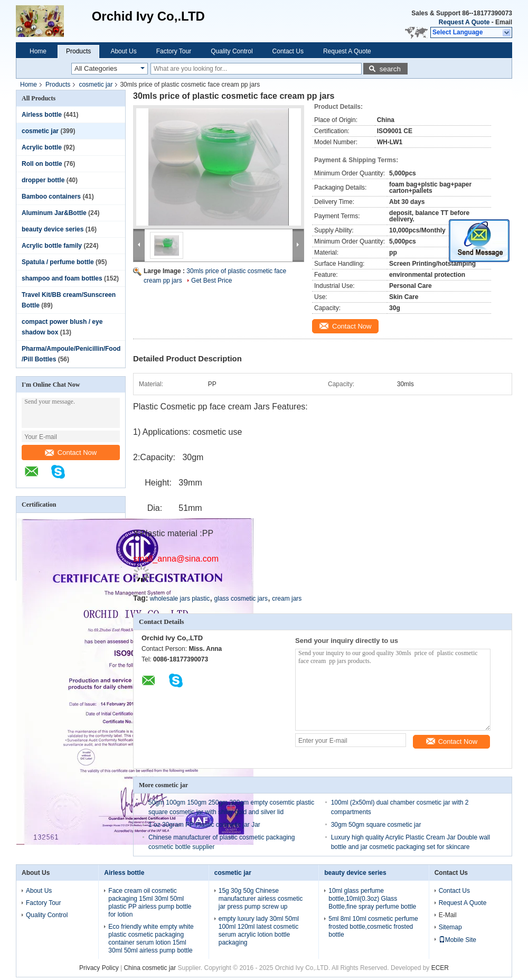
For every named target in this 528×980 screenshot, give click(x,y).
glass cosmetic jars (241, 599)
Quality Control (232, 51)
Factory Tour (174, 51)
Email (504, 22)
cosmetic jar (96, 85)
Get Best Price (211, 281)
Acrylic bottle (42, 147)
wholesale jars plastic (180, 599)
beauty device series (53, 229)
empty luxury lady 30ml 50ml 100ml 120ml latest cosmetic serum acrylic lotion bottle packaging (259, 931)
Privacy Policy (99, 968)
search (390, 69)
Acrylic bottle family (52, 246)
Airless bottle (42, 115)
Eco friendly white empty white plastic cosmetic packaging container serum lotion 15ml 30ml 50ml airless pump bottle (151, 939)
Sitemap (450, 927)
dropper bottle (43, 180)
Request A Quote (464, 22)
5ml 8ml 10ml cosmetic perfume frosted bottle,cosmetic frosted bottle (373, 927)
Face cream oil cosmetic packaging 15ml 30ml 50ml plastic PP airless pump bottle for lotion (150, 903)
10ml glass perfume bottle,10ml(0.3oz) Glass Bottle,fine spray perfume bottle (372, 899)
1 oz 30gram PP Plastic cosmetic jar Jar (204, 825)
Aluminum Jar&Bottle (54, 213)
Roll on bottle (42, 164)
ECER (440, 968)
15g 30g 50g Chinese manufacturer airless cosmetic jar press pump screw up (261, 899)
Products (78, 51)
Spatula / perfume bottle (58, 262)
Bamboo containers (51, 197)
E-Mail (448, 915)
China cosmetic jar (150, 968)
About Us (123, 51)
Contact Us (288, 51)
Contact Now (71, 452)
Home (38, 51)
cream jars (287, 599)
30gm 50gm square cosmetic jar (376, 825)
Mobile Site (458, 940)
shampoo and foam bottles (62, 278)
